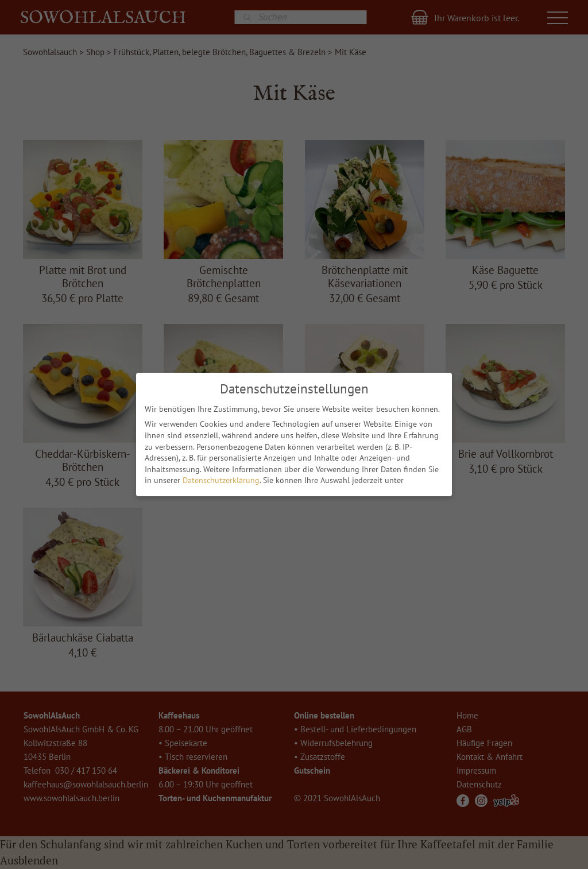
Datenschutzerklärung (221, 478)
